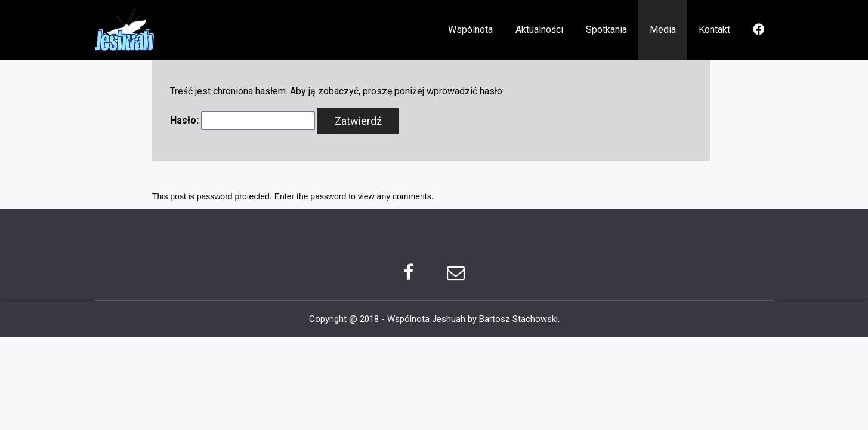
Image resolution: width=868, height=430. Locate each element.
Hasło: (243, 120)
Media (663, 30)
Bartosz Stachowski (518, 319)
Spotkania (606, 30)
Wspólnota (470, 30)
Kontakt (714, 30)
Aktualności (539, 30)
